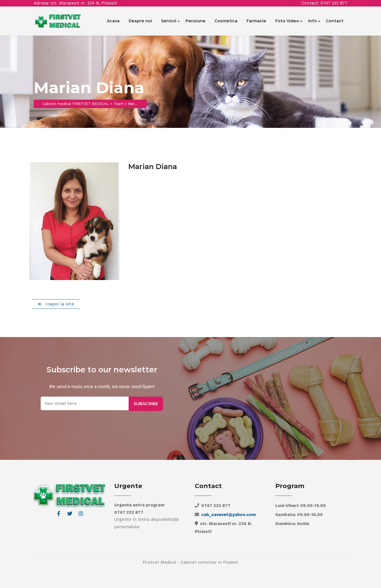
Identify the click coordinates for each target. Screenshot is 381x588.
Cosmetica (226, 21)
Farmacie (256, 21)
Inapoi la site (59, 304)
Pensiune (195, 21)
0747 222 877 (334, 3)
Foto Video (287, 21)
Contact (335, 21)
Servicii (169, 21)
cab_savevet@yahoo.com (229, 515)
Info (312, 21)
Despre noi (140, 21)
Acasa (113, 21)
